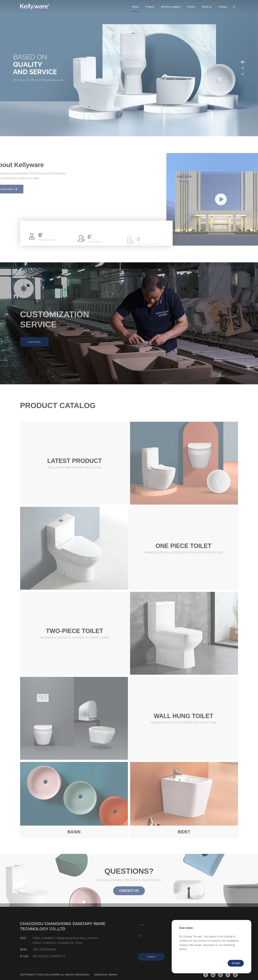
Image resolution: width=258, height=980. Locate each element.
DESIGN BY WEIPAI (106, 975)
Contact (223, 7)
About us (207, 7)
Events (191, 7)
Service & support (171, 7)
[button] (243, 62)
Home (135, 7)
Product (150, 7)
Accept (236, 963)
